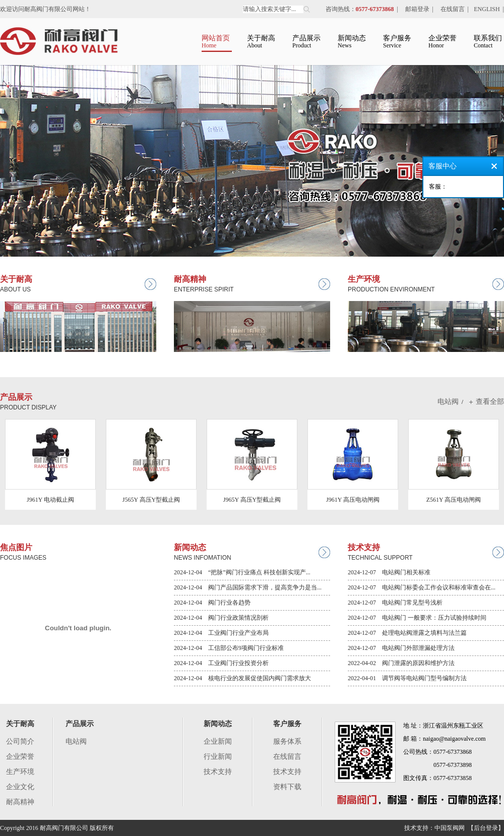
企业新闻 (218, 741)
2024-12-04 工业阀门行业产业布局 (221, 633)
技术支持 (218, 772)
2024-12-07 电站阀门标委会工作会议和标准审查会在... (422, 587)
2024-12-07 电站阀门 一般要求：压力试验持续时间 (417, 618)
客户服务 (287, 724)
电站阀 (448, 402)
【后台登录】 (486, 828)
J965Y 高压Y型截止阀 (252, 500)
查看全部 (490, 402)
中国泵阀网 (450, 828)
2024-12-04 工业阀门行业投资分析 (221, 663)
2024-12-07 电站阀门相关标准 (389, 572)
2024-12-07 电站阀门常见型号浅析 (395, 603)
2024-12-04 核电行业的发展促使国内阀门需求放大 (242, 678)
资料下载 (287, 787)
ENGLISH (487, 9)
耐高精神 (20, 802)
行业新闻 (218, 757)
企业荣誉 (20, 757)
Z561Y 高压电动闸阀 (454, 500)
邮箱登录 (417, 9)
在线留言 (453, 9)
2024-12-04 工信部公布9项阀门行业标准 (229, 648)
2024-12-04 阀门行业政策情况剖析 (221, 618)
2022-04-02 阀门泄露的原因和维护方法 (401, 663)
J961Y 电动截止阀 (50, 500)
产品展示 (80, 724)
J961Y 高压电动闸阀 (353, 500)
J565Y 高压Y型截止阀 (151, 500)
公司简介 (20, 741)
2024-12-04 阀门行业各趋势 (212, 603)
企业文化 (20, 787)
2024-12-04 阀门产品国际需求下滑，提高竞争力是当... (248, 587)
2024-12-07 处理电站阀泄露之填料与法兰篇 (407, 633)
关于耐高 (20, 724)
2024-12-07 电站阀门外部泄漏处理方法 (401, 648)
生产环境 (20, 772)
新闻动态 (218, 724)
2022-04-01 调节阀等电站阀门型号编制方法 (407, 678)
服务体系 (287, 741)
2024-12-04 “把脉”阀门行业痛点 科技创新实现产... (242, 572)
